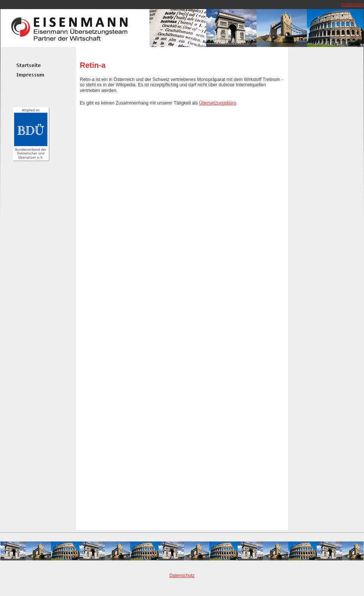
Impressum (352, 5)
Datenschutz (182, 576)
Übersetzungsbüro (218, 103)
